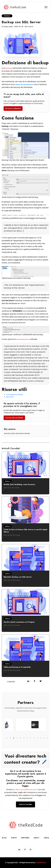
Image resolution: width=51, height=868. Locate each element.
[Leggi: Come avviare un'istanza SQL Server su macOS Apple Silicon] (25, 510)
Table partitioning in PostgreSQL (17, 667)
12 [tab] (44, 738)
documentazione (23, 339)
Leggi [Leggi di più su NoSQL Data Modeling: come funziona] (7, 491)
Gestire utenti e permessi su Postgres (19, 622)
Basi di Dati (10, 397)
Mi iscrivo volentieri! (13, 108)
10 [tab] (37, 738)
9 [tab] (34, 738)
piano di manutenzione (25, 84)
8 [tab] (31, 738)
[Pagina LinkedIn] (19, 849)
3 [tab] (14, 738)
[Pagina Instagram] (31, 849)
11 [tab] (41, 738)
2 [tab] (10, 738)
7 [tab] (27, 738)
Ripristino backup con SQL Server (18, 577)
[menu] (46, 7)
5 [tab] (20, 738)
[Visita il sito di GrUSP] (23, 725)
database (7, 16)
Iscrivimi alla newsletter (14, 418)
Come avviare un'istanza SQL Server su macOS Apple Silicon (25, 531)
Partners (25, 838)
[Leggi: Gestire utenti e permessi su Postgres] (25, 602)
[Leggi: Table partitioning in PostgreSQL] (25, 647)
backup (9, 68)
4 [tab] (17, 738)
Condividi (11, 682)
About (37, 838)
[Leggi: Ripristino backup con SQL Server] (25, 557)
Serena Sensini (8, 27)
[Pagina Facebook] (25, 849)
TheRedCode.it (41, 863)
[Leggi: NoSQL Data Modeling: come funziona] (25, 465)
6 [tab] (24, 738)
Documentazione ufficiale (14, 395)
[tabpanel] (23, 725)
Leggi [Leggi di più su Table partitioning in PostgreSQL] (7, 674)
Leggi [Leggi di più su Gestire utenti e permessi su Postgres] (7, 629)
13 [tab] (47, 738)
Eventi (14, 838)
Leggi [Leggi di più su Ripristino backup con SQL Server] (7, 584)
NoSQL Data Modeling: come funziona (19, 484)
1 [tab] (7, 738)
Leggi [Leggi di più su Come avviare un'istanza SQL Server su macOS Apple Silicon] (7, 539)
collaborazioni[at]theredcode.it (26, 790)
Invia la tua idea (25, 804)
